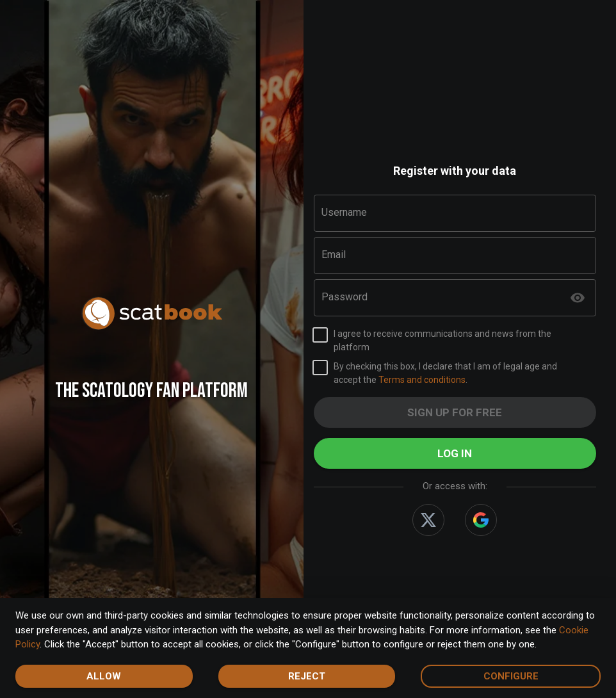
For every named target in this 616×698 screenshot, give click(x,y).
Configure (511, 676)
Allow (104, 676)
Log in (455, 453)
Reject (307, 676)
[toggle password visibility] (578, 298)
